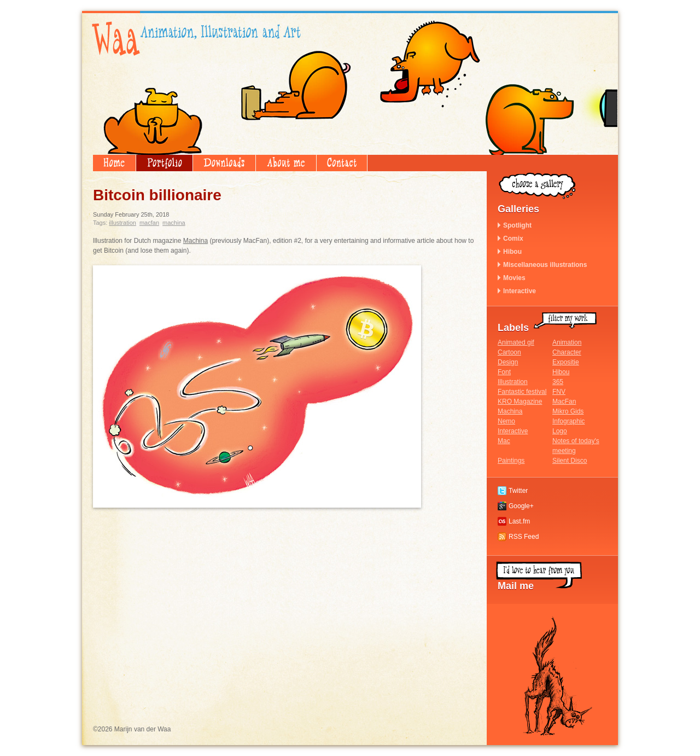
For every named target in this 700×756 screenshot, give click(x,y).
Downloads (224, 163)
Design (508, 362)
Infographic (568, 421)
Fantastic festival (522, 392)
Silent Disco (570, 461)
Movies (514, 278)
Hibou (512, 252)
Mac (504, 441)
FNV (559, 392)
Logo (560, 431)
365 (558, 382)
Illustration (122, 223)
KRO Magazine (520, 402)
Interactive (520, 291)
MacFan (149, 223)
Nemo (506, 421)
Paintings (511, 461)
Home (114, 163)
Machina (174, 223)
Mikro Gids (568, 411)
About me (286, 163)
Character (567, 352)
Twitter (518, 491)
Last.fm (519, 521)
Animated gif (516, 342)
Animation (567, 342)
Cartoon (509, 352)
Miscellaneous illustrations (545, 265)
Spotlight (517, 225)
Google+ (521, 506)
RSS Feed (524, 537)
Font (504, 372)
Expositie (566, 362)
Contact (342, 163)
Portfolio (164, 163)
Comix (513, 239)
